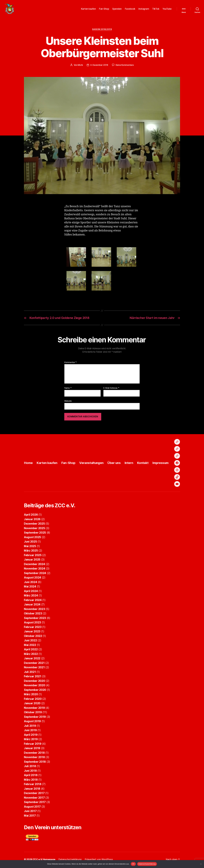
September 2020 (35, 691)
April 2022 (31, 651)
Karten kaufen (88, 9)
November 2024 (35, 570)
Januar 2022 (32, 660)
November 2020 (35, 687)
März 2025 (31, 552)
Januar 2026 (32, 521)
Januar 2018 (32, 790)
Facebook (130, 9)
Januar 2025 (32, 561)
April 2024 (31, 592)
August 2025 (32, 538)
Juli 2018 (30, 767)
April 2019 (31, 736)
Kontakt (143, 464)
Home (28, 464)
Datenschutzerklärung (147, 864)
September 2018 (35, 763)
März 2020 (31, 696)
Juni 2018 (30, 772)
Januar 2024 (32, 606)
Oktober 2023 (33, 615)
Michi (80, 66)
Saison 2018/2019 (102, 31)
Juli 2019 (30, 727)
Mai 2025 (30, 547)
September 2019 (35, 718)
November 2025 (34, 529)
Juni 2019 (30, 732)
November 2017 (34, 799)
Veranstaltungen (91, 464)
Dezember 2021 (34, 664)
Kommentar (70, 364)
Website (68, 402)
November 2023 (34, 610)
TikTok (156, 9)
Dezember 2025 (34, 525)
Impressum (160, 464)
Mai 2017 (30, 817)
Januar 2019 (32, 749)
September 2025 (35, 534)
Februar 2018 (33, 785)
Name (68, 389)
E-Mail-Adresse (111, 389)
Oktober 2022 (33, 637)
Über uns (114, 464)
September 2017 (35, 803)
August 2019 (32, 723)
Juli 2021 (30, 673)
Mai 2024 (30, 588)
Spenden (117, 9)
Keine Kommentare (125, 66)
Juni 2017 (30, 812)
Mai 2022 (30, 646)
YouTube (167, 9)
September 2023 (35, 619)
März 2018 (31, 781)
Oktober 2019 (33, 714)
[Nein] (201, 864)
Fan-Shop (104, 9)
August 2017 (32, 808)
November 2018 (34, 758)
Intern (129, 464)
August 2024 (33, 579)
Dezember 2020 (34, 682)
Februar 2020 (33, 700)
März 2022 (31, 655)
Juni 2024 (31, 583)
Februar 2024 (33, 601)
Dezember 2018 (34, 754)
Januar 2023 (32, 633)
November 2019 (34, 709)
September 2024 (35, 574)
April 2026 (31, 516)
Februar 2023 (33, 628)
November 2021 (34, 669)
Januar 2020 (32, 705)
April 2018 (31, 776)
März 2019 (31, 740)
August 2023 (32, 624)
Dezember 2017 (34, 794)
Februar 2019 (33, 745)
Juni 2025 (30, 543)
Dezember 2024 (34, 565)
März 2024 (31, 597)
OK (133, 864)
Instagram (144, 9)
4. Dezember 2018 (99, 66)
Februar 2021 (33, 678)
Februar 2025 (33, 556)
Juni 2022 (30, 642)
